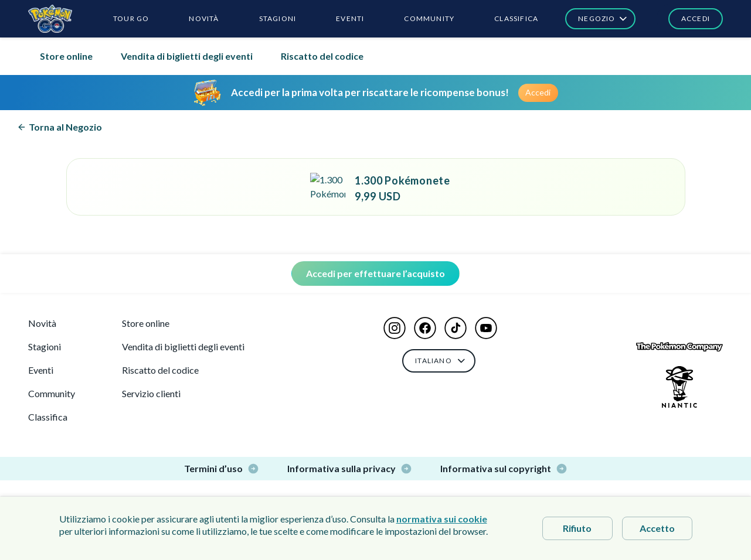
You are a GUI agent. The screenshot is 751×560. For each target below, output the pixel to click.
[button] (690, 19)
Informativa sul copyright (504, 469)
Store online (66, 56)
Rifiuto (577, 528)
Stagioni (45, 346)
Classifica (48, 417)
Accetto (657, 528)
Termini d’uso (222, 469)
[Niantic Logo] (679, 387)
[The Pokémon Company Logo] (679, 347)
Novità (42, 323)
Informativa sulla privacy (350, 469)
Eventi (41, 370)
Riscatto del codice (322, 56)
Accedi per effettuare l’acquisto (375, 273)
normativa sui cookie (442, 519)
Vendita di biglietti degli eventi (187, 56)
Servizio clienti (151, 393)
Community (52, 393)
